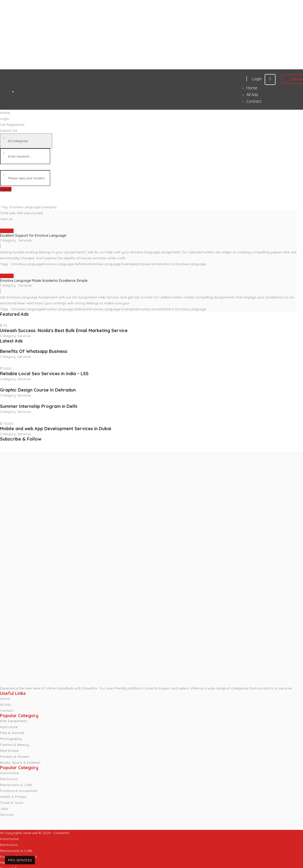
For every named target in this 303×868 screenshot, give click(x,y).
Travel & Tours (12, 803)
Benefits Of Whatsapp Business (34, 351)
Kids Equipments (14, 721)
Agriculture (9, 727)
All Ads (5, 705)
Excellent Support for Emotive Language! (33, 236)
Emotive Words (150, 264)
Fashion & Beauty (14, 745)
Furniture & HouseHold (18, 791)
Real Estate (9, 751)
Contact (7, 710)
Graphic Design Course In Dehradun (38, 390)
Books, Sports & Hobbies (20, 763)
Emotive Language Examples (113, 264)
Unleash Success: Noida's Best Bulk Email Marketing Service (64, 330)
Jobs (4, 809)
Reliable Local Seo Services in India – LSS (44, 374)
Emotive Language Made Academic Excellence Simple (44, 281)
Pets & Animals (12, 733)
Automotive (9, 773)
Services (25, 240)
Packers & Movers (15, 757)
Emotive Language (27, 264)
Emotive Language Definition (66, 264)
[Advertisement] (139, 35)
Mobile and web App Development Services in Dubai (56, 429)
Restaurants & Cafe (16, 785)
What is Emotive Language (184, 264)
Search (6, 189)
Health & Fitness (13, 797)
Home (5, 699)
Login (264, 79)
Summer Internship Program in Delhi (39, 406)
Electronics (9, 779)
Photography (11, 739)
